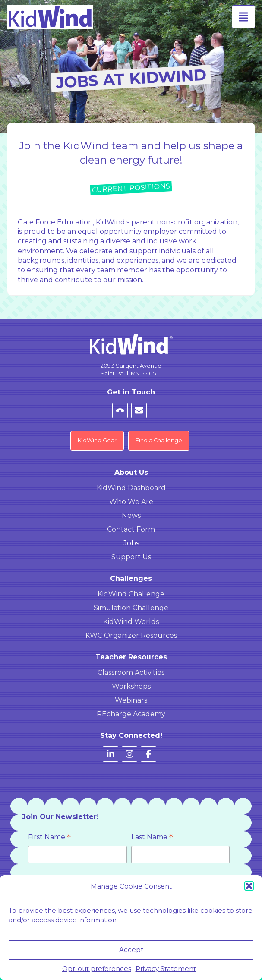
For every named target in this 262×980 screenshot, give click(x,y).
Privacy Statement (166, 969)
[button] (249, 886)
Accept (131, 950)
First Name (49, 838)
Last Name (152, 838)
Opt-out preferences (97, 969)
